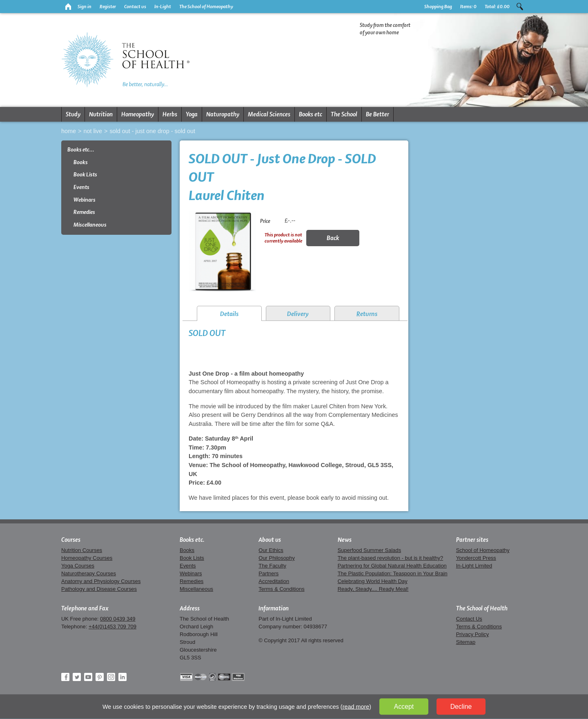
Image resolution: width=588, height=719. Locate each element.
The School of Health (482, 608)
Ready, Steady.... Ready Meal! (373, 589)
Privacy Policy (473, 634)
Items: (468, 7)
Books (81, 162)
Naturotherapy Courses (89, 573)
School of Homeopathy (483, 550)
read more (356, 707)
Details (229, 314)
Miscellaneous (90, 225)
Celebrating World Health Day (373, 581)
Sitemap (466, 642)
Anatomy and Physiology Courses (101, 581)
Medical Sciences (269, 114)
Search (520, 7)
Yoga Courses (78, 566)
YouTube (88, 677)
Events (81, 187)
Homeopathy (138, 114)
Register (108, 7)
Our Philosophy (277, 558)
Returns (367, 314)
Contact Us (469, 619)
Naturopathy (223, 114)
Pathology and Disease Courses (99, 589)
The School (344, 114)
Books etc (311, 114)
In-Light (163, 7)
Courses (71, 540)
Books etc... (81, 150)
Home (69, 131)
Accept (404, 707)
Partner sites (472, 540)
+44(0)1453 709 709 (112, 627)
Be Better (378, 114)
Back (333, 238)
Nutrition (101, 114)
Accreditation (274, 581)
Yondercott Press (476, 558)
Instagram (111, 677)
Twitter (77, 677)
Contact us (135, 7)
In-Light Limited (474, 566)
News (345, 540)
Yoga (192, 114)
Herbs (170, 114)
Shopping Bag (438, 7)
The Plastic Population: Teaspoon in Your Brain (393, 573)
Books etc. (192, 540)
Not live (93, 131)
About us (270, 540)
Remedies (84, 212)
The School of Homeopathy (206, 7)
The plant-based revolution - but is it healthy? (391, 558)
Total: (497, 7)
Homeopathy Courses (87, 558)
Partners (268, 573)
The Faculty (272, 566)
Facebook (65, 677)
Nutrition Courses (82, 550)
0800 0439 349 (118, 619)
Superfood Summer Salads (370, 550)
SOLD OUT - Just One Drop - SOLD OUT (152, 131)
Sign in (85, 7)
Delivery (298, 314)
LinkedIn (122, 677)
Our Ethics (271, 550)
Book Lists (85, 175)
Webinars (85, 200)
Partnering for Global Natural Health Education (392, 566)
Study (73, 114)
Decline (461, 707)
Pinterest (100, 677)
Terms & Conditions (281, 589)
